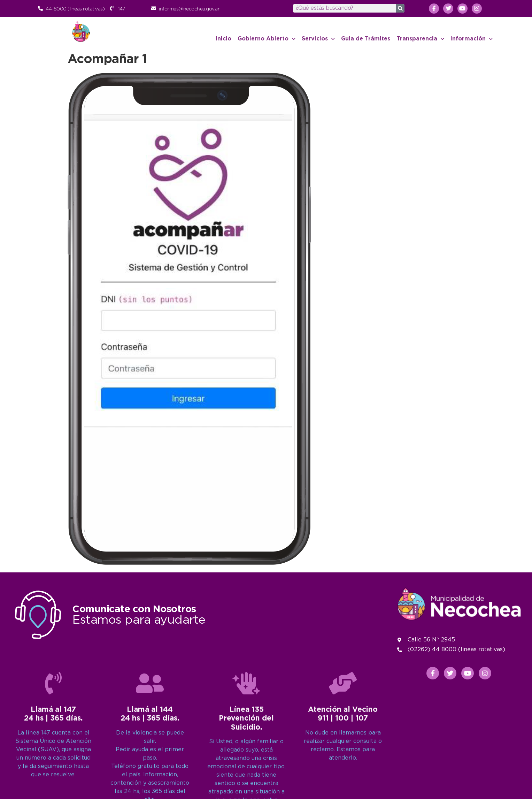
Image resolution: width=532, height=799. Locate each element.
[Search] (400, 8)
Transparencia (420, 39)
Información (472, 39)
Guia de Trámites (366, 39)
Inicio (223, 39)
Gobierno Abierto (267, 39)
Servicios (318, 39)
